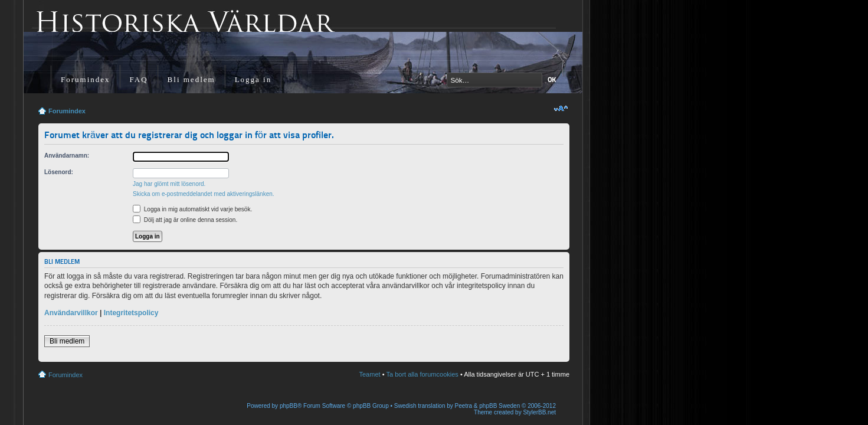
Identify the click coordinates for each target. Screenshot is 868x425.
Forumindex (86, 79)
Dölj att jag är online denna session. (185, 220)
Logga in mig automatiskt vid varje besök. (192, 209)
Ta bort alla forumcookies (422, 374)
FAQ (139, 79)
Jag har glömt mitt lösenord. (169, 184)
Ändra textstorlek (561, 109)
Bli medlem (191, 79)
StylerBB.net (539, 412)
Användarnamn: (67, 156)
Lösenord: (59, 172)
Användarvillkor (71, 313)
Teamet (370, 374)
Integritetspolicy (131, 313)
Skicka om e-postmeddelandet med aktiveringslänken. (204, 194)
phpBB (289, 406)
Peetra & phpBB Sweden (488, 406)
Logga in (253, 79)
